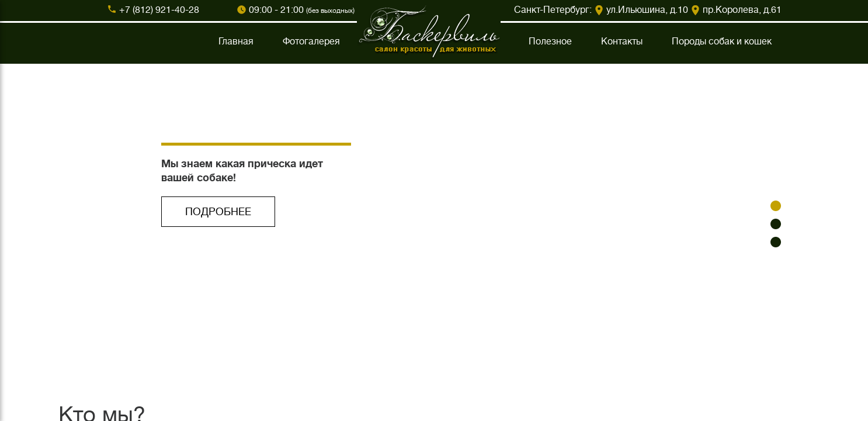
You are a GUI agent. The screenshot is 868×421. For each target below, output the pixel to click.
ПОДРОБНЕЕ (218, 212)
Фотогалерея (311, 42)
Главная (236, 42)
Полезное (550, 42)
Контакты (622, 42)
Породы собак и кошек (722, 42)
